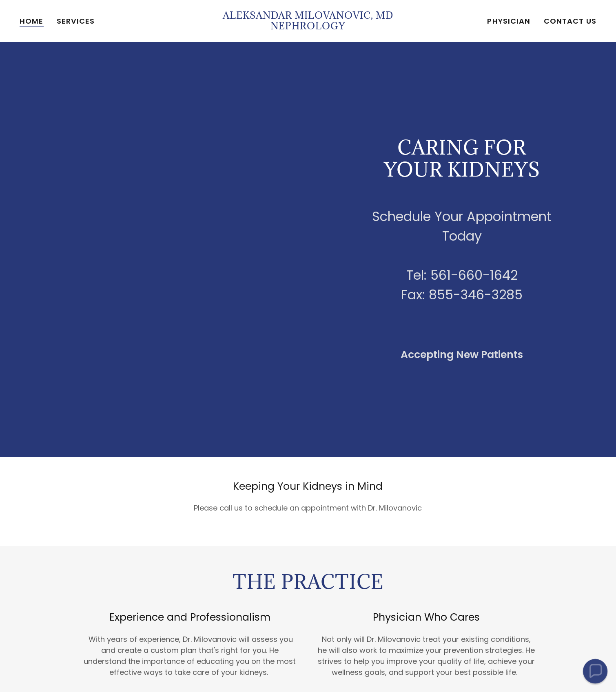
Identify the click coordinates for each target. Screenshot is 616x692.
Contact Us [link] (570, 21)
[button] (595, 671)
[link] (308, 27)
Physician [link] (509, 21)
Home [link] (32, 21)
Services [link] (76, 21)
